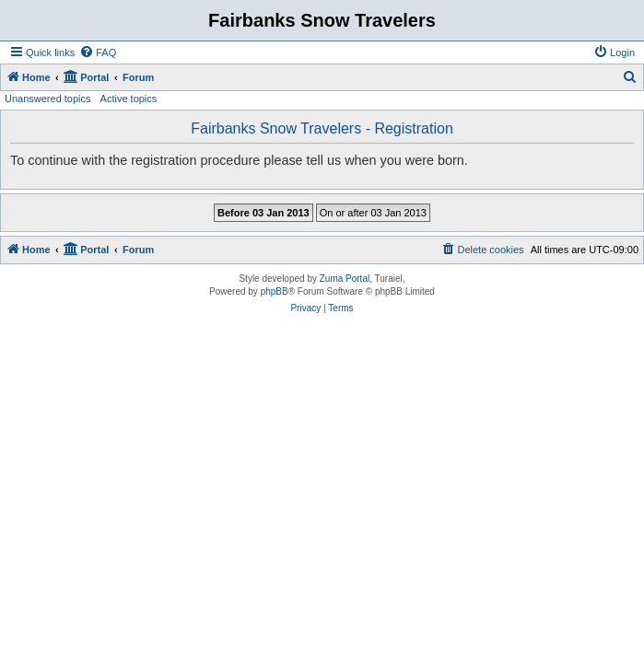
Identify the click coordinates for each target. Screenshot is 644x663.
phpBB (275, 291)
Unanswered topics (48, 99)
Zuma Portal (345, 279)
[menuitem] (98, 52)
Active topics (129, 99)
